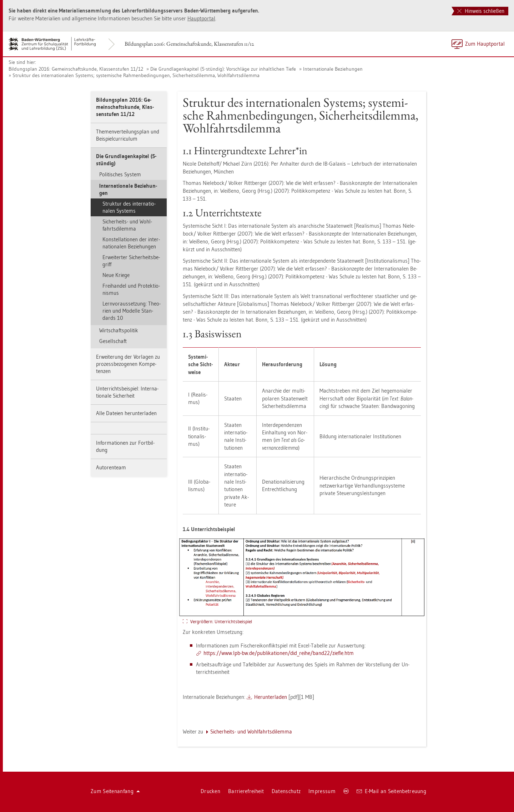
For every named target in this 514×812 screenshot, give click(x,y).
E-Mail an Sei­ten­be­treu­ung (391, 791)
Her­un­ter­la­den (271, 697)
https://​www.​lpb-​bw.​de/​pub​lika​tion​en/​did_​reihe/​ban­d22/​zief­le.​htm (279, 653)
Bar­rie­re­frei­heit (246, 791)
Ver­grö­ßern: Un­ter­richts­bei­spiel (221, 621)
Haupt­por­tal (201, 18)
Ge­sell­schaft (113, 341)
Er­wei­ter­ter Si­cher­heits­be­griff (131, 261)
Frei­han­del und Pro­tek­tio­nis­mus (131, 289)
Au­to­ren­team (111, 467)
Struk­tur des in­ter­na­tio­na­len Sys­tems (129, 207)
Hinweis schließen (481, 11)
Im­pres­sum (322, 791)
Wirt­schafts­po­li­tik (119, 330)
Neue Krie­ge (116, 275)
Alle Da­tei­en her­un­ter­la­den (126, 413)
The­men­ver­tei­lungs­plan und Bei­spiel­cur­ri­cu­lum (128, 135)
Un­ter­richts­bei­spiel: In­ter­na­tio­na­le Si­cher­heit (127, 392)
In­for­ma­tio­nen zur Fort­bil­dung (125, 446)
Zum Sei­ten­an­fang (115, 791)
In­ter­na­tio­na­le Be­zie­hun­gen (333, 69)
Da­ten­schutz (286, 791)
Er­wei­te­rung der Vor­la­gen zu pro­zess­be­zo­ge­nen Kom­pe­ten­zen (128, 364)
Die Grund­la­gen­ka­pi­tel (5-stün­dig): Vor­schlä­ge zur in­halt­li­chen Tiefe (223, 69)
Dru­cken (210, 791)
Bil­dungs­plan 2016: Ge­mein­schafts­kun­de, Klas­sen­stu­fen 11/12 (189, 44)
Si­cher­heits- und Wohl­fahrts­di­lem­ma (127, 225)
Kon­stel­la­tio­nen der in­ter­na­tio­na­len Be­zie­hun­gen (131, 243)
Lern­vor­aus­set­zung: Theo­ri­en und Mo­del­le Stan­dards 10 (132, 311)
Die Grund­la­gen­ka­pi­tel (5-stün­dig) (126, 160)
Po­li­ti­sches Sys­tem (120, 174)
